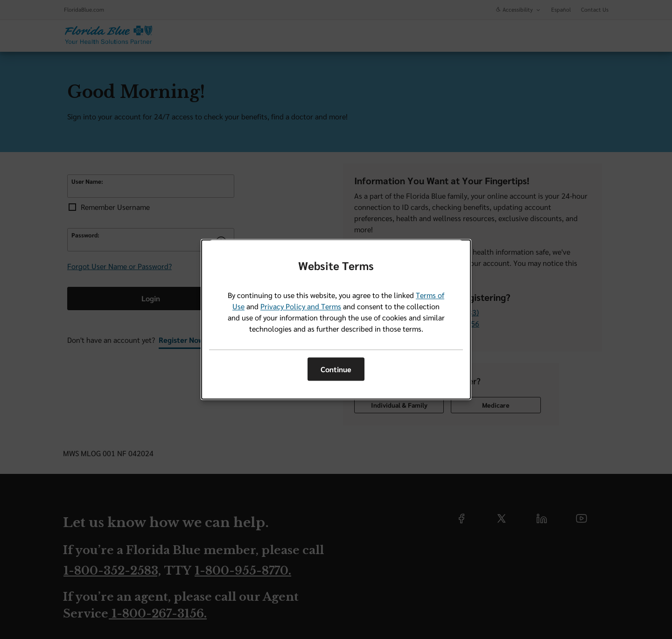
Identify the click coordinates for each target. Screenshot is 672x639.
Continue (336, 369)
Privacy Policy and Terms (301, 307)
